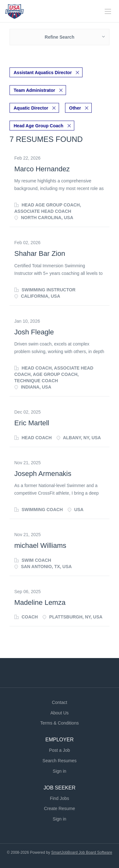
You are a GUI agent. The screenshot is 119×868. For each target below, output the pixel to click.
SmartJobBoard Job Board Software (82, 852)
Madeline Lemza (40, 602)
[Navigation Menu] (108, 11)
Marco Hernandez (42, 169)
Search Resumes (60, 761)
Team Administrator (34, 90)
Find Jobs (60, 798)
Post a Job (59, 750)
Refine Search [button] (60, 37)
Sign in (60, 771)
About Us (60, 713)
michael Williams (40, 545)
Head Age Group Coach (39, 126)
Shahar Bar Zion (40, 253)
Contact (59, 702)
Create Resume (59, 808)
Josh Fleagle (34, 332)
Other (75, 108)
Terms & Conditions (60, 723)
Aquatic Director (31, 108)
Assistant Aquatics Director (43, 73)
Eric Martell (32, 423)
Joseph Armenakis (43, 474)
